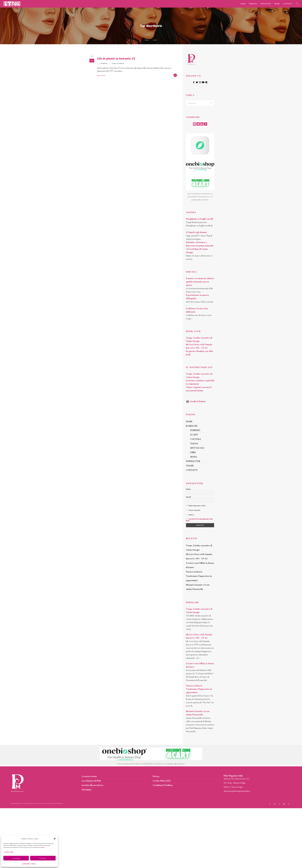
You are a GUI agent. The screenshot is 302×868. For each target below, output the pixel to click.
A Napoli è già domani (196, 232)
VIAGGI (194, 443)
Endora (190, 515)
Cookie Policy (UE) (162, 781)
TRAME (277, 4)
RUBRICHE (253, 4)
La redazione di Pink (91, 781)
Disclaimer (87, 790)
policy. (43, 847)
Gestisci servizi (9, 852)
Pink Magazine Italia (196, 506)
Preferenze (43, 858)
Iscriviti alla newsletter (93, 785)
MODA (194, 457)
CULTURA (196, 439)
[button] (55, 839)
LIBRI (193, 452)
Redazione (104, 63)
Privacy (34, 864)
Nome (188, 489)
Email (188, 497)
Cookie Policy (26, 864)
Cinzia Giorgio (193, 510)
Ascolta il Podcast (196, 401)
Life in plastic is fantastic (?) (116, 59)
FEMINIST (195, 430)
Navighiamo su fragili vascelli (199, 219)
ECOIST (194, 435)
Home (147, 40)
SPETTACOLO (197, 448)
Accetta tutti (16, 858)
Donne (114, 63)
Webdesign (60, 803)
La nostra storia (89, 776)
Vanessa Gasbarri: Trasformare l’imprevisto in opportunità (199, 576)
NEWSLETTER (266, 4)
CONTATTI (287, 4)
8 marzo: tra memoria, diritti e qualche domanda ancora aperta (200, 282)
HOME (243, 4)
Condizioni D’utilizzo (163, 785)
